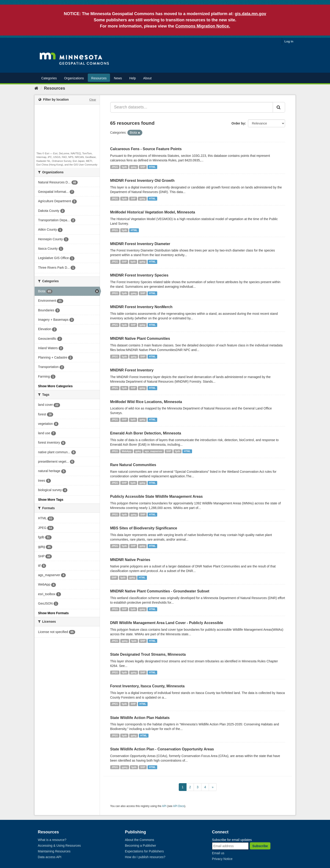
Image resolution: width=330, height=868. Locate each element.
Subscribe (260, 846)
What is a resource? (52, 840)
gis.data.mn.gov (251, 14)
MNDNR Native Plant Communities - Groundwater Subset (160, 591)
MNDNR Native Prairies (130, 560)
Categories (49, 78)
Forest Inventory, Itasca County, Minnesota (147, 686)
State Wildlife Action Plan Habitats (140, 718)
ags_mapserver (154, 451)
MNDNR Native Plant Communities (140, 339)
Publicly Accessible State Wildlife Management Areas (157, 496)
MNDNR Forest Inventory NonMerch (141, 307)
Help (133, 78)
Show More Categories (55, 386)
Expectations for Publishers (144, 851)
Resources (99, 78)
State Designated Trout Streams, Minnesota (148, 654)
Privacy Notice (222, 859)
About (147, 78)
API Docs (179, 806)
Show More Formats (53, 613)
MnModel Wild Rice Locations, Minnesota (146, 402)
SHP (143, 167)
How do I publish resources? (145, 857)
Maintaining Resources (54, 851)
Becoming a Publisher (140, 846)
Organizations (74, 78)
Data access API (50, 857)
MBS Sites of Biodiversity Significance (144, 528)
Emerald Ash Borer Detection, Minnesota (146, 433)
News (118, 78)
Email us (218, 853)
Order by (238, 123)
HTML (152, 167)
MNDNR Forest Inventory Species (139, 275)
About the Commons (140, 840)
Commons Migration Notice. (203, 26)
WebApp (126, 451)
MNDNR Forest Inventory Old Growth (142, 181)
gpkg (134, 167)
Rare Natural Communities (133, 465)
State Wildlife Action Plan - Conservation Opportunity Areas (162, 749)
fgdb (124, 167)
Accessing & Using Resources (59, 846)
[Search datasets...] (192, 107)
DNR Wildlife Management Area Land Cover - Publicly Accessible (167, 623)
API (164, 806)
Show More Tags (51, 500)
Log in (289, 41)
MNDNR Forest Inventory (132, 370)
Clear (93, 100)
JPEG (115, 167)
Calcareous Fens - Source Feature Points (146, 149)
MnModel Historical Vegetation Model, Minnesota (153, 212)
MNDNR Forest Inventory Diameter (140, 244)
